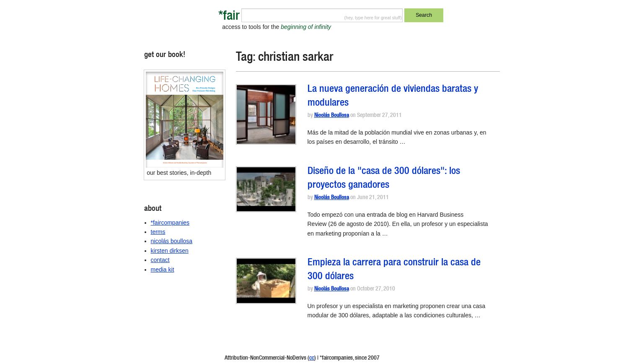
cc (312, 358)
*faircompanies (170, 223)
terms (158, 232)
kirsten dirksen (170, 251)
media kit (163, 270)
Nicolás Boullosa (332, 116)
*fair (229, 17)
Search (424, 15)
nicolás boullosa (172, 241)
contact (160, 260)
